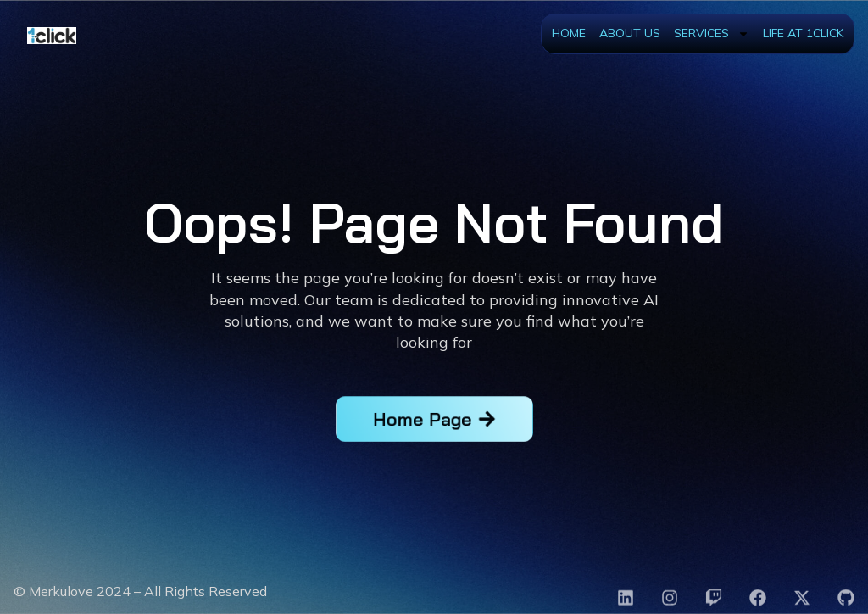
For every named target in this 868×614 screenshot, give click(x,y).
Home (569, 33)
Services (712, 34)
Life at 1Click (803, 33)
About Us (630, 33)
